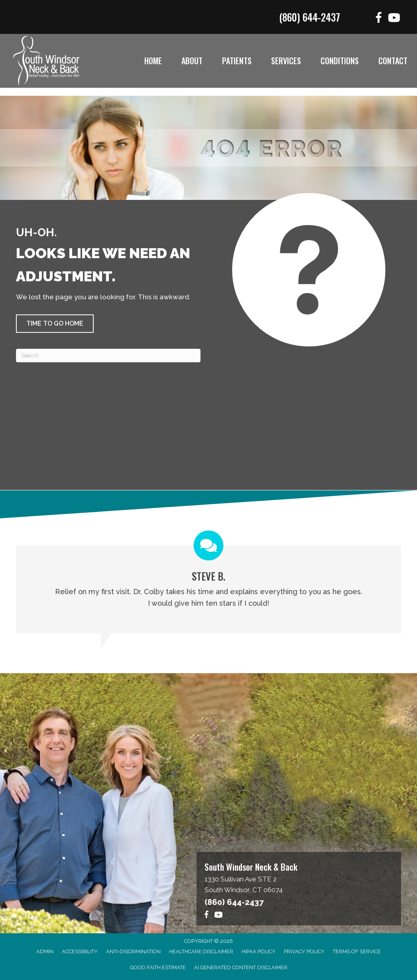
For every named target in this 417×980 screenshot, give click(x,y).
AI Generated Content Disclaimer (241, 967)
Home (153, 61)
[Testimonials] (208, 582)
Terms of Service (357, 951)
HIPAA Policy (259, 951)
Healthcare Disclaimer (201, 951)
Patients (237, 61)
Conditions (340, 61)
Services (286, 61)
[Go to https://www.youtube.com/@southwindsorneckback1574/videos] (394, 19)
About (192, 61)
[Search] (108, 356)
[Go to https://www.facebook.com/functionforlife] (379, 19)
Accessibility (80, 951)
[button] (55, 324)
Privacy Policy (304, 951)
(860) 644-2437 (310, 17)
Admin (45, 951)
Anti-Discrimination (133, 951)
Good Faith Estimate (158, 967)
